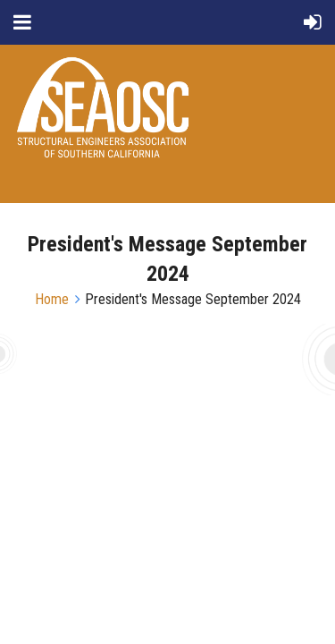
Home (52, 299)
